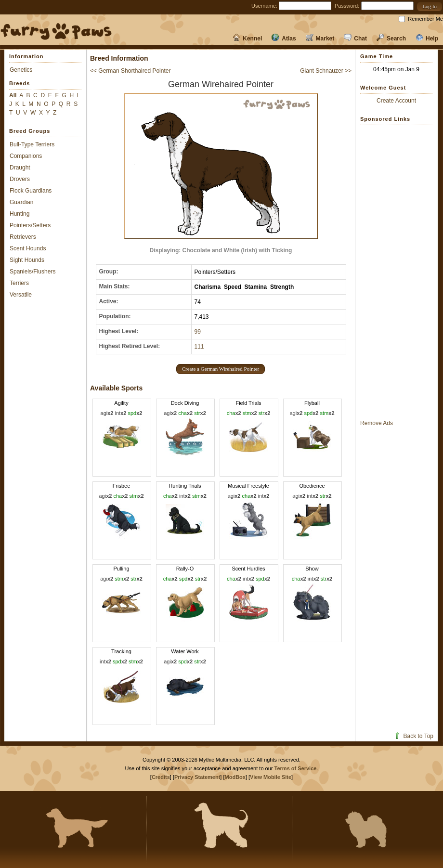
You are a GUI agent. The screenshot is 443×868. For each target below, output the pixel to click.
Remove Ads (377, 423)
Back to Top (413, 736)
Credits (161, 777)
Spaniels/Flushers (33, 272)
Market (320, 39)
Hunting (20, 214)
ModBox (235, 777)
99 (198, 332)
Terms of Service (296, 768)
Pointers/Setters (30, 225)
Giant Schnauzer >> (326, 71)
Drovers (20, 179)
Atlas (284, 39)
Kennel (247, 39)
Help (427, 39)
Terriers (19, 283)
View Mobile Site (271, 777)
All (13, 95)
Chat (355, 39)
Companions (26, 156)
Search (391, 39)
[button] (430, 6)
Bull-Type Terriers (32, 144)
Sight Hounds (27, 260)
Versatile (21, 295)
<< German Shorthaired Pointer (130, 71)
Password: (347, 6)
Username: (264, 6)
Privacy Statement (197, 777)
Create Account (396, 101)
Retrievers (23, 237)
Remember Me (425, 19)
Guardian (21, 202)
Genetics (21, 70)
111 (199, 347)
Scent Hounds (28, 248)
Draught (20, 168)
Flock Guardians (31, 191)
